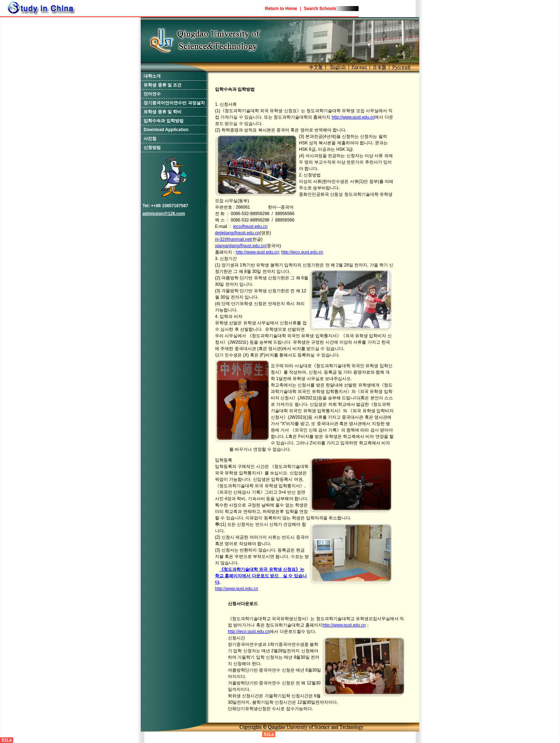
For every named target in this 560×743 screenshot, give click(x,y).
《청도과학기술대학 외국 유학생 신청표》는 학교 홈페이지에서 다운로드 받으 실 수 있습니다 (261, 576)
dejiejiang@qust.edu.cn (237, 233)
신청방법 (152, 148)
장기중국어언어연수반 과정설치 (174, 103)
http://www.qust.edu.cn (353, 117)
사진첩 (150, 139)
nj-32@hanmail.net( (234, 239)
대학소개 (152, 76)
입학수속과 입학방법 (163, 121)
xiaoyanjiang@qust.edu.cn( (241, 246)
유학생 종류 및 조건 (162, 85)
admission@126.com (164, 214)
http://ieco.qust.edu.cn (302, 252)
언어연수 (152, 94)
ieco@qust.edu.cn (250, 226)
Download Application (166, 130)
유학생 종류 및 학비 (162, 112)
